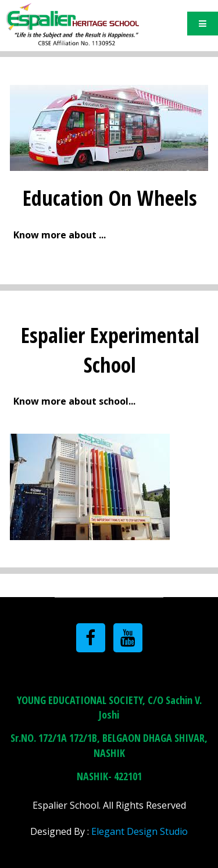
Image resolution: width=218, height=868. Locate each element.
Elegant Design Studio (140, 831)
